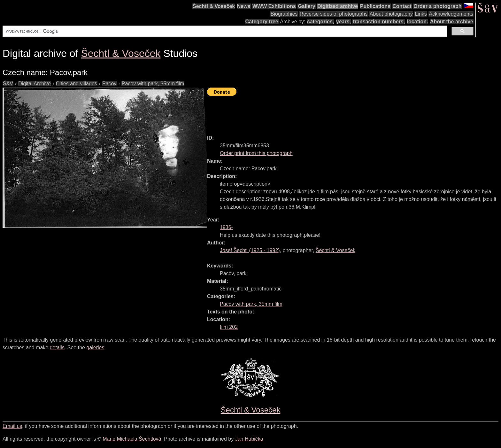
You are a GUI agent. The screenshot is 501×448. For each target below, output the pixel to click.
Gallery (306, 6)
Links (421, 14)
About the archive (452, 22)
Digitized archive (338, 6)
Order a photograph (437, 6)
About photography (391, 14)
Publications (375, 6)
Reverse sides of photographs (334, 14)
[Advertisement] (323, 112)
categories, (320, 22)
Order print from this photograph (256, 153)
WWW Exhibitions (274, 6)
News (244, 6)
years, (343, 22)
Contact (402, 6)
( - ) (250, 250)
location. (418, 22)
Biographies (284, 14)
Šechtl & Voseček (214, 6)
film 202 (229, 327)
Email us (12, 426)
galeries (95, 348)
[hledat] (224, 31)
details (57, 348)
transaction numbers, (379, 22)
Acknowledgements (451, 14)
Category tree (262, 22)
